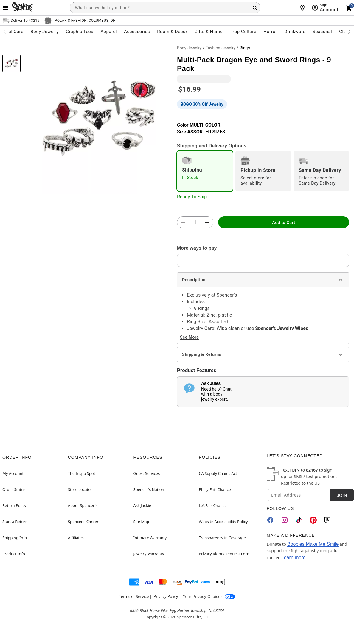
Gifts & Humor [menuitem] (209, 32)
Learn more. (294, 557)
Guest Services (147, 473)
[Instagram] (285, 520)
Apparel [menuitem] (109, 32)
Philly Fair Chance (215, 489)
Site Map (141, 522)
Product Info (14, 554)
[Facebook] (270, 520)
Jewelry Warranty (149, 554)
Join (342, 495)
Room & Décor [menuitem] (172, 32)
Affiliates (76, 538)
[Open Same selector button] (21, 21)
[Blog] (327, 520)
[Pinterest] (313, 520)
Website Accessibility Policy (223, 522)
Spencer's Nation (149, 489)
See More (189, 337)
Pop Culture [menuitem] (244, 32)
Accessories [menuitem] (137, 32)
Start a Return (15, 522)
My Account (13, 473)
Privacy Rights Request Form (225, 554)
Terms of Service (134, 596)
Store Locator (80, 489)
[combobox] (165, 8)
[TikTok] (299, 520)
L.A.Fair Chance (213, 505)
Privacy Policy (166, 596)
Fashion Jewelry (221, 48)
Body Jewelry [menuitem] (44, 32)
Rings (245, 48)
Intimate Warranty (150, 538)
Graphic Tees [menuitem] (80, 32)
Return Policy (14, 505)
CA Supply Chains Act (218, 473)
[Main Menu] (5, 8)
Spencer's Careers (84, 522)
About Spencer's (83, 505)
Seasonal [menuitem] (322, 32)
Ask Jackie (142, 505)
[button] (99, 118)
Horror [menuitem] (270, 32)
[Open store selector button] (80, 21)
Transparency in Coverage (222, 538)
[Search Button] (255, 8)
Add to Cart (284, 223)
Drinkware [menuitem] (295, 32)
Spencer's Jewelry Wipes (282, 328)
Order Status (14, 489)
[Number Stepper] (195, 223)
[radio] (205, 171)
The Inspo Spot (82, 473)
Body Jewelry (189, 48)
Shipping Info (15, 538)
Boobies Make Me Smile (313, 544)
